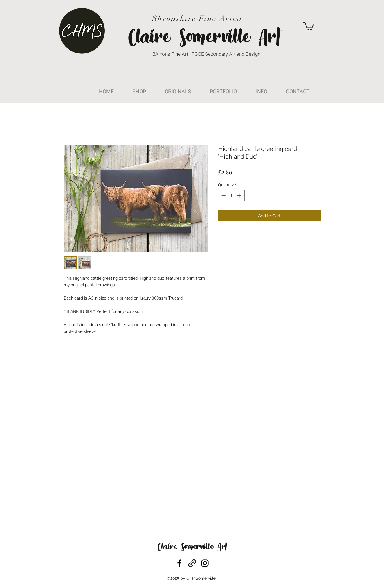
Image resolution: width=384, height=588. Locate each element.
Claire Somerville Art (192, 547)
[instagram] (205, 563)
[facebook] (179, 563)
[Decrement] (223, 196)
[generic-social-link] (192, 563)
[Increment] (240, 196)
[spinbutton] (231, 196)
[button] (309, 26)
